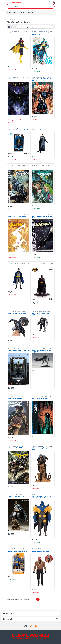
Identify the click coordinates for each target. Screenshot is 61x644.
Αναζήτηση (52, 6)
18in (9, 263)
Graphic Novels (47, 77)
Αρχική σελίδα (11, 12)
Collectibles (42, 263)
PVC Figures (48, 446)
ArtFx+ (9, 312)
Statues (47, 349)
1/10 (33, 263)
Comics (14, 77)
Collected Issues (17, 165)
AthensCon (45, 31)
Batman (20, 31)
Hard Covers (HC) (24, 77)
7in (9, 128)
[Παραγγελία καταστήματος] (34, 27)
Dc (18, 77)
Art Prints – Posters (37, 31)
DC (24, 31)
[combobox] (28, 6)
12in (33, 312)
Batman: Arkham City (22, 312)
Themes (22, 12)
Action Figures (14, 31)
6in (9, 31)
